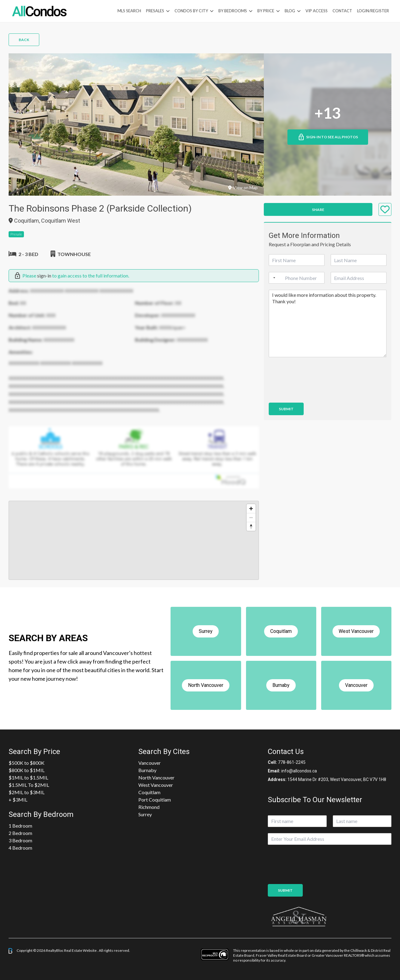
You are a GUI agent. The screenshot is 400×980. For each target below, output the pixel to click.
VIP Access (317, 11)
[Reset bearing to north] (251, 526)
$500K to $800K (27, 763)
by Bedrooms (233, 11)
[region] (134, 540)
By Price (266, 11)
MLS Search (129, 11)
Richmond (149, 807)
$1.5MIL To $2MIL (29, 785)
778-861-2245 (292, 762)
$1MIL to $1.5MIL (28, 777)
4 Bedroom (20, 848)
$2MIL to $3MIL (27, 792)
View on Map (243, 188)
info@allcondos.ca (299, 771)
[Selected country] (273, 278)
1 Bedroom (20, 826)
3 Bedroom (20, 840)
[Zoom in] (251, 509)
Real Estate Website (81, 950)
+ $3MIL (18, 800)
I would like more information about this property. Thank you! (328, 323)
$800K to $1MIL (27, 770)
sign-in (44, 276)
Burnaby (147, 770)
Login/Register (373, 11)
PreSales (155, 11)
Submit (286, 409)
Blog (290, 11)
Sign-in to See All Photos (328, 137)
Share (318, 210)
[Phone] (297, 278)
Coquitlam (149, 792)
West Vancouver (156, 785)
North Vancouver (156, 777)
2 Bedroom (20, 833)
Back (24, 40)
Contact (342, 11)
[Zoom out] (251, 517)
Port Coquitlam (155, 800)
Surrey (145, 814)
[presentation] (315, 392)
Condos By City (191, 11)
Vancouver (150, 763)
